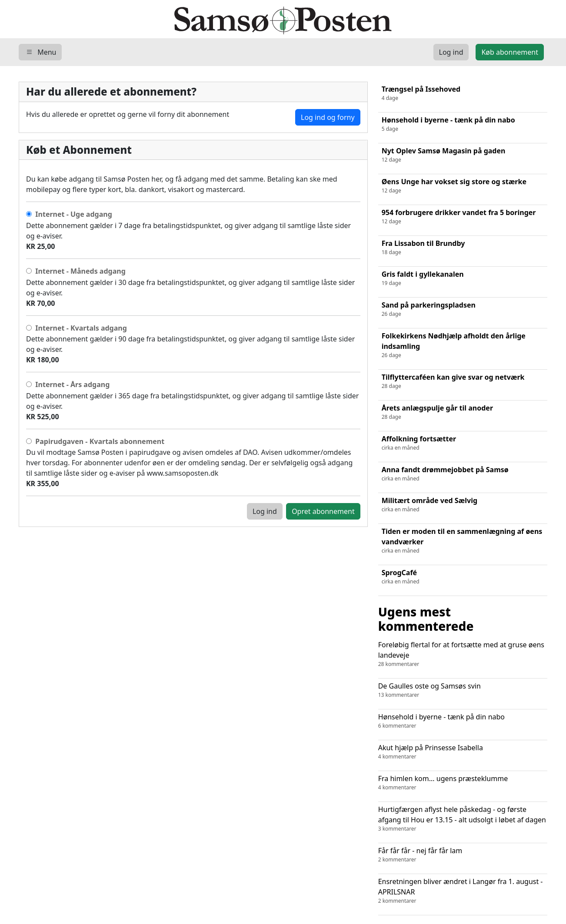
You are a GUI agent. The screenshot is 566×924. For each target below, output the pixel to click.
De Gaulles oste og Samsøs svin (463, 690)
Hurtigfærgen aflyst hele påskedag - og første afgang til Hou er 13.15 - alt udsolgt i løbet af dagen (463, 819)
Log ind (265, 511)
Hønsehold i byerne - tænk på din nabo (463, 721)
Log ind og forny (328, 117)
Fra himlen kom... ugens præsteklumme (463, 783)
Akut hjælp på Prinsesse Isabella (463, 752)
